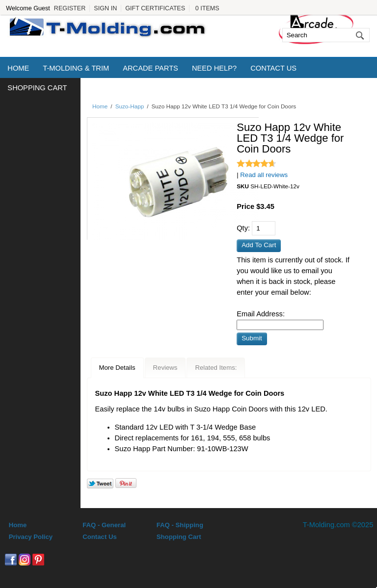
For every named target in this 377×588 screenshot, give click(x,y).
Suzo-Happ (130, 106)
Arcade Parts (150, 68)
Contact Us (273, 68)
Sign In (105, 8)
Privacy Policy (31, 537)
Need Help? (214, 68)
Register (70, 8)
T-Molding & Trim (76, 68)
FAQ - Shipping (180, 525)
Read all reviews (264, 175)
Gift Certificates (155, 8)
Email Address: (261, 314)
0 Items (207, 8)
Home (18, 68)
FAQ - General (104, 525)
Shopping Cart (37, 88)
